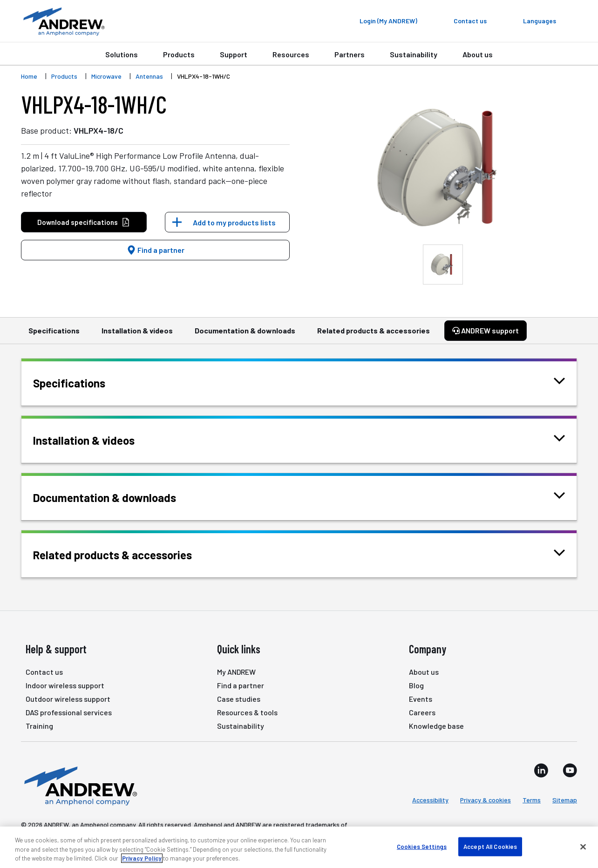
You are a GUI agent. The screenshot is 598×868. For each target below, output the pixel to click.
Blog (416, 685)
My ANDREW (236, 672)
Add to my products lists (234, 222)
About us (478, 54)
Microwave (106, 76)
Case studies (239, 699)
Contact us (44, 672)
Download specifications (84, 222)
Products (179, 54)
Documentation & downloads (245, 335)
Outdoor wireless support (68, 699)
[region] (299, 847)
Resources (291, 54)
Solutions (122, 54)
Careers (422, 712)
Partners (350, 54)
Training (39, 726)
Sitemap (565, 800)
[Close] (583, 847)
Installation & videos (137, 335)
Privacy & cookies (486, 800)
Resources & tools (247, 712)
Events (421, 699)
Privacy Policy (142, 858)
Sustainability (414, 54)
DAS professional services (69, 712)
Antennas (149, 76)
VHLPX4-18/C (99, 130)
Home (29, 76)
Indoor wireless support (65, 685)
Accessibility (430, 800)
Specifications (54, 335)
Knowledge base (436, 726)
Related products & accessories (374, 335)
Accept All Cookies (490, 846)
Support (234, 54)
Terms (532, 800)
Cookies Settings (422, 846)
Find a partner (156, 250)
